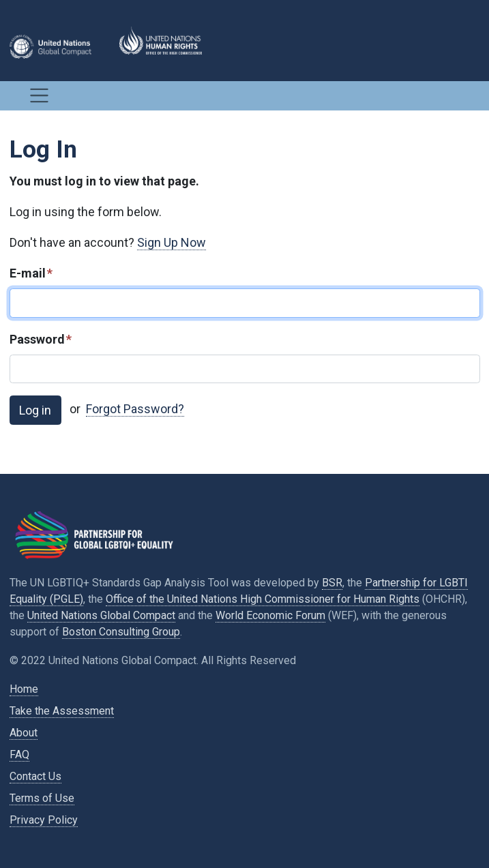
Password (41, 339)
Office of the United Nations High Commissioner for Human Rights (263, 599)
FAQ (19, 754)
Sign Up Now (172, 242)
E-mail (31, 273)
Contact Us (35, 776)
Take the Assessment (62, 711)
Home (24, 689)
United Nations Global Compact (101, 615)
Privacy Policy (44, 820)
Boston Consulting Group (121, 632)
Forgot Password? (135, 409)
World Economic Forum (270, 615)
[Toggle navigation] (39, 96)
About (24, 733)
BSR (332, 583)
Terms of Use (42, 798)
